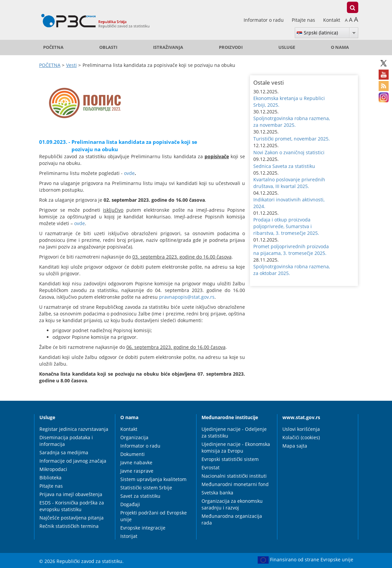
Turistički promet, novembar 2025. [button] (292, 139)
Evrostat (211, 467)
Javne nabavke (136, 462)
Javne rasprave (137, 471)
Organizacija (134, 437)
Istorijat (129, 536)
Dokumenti (133, 454)
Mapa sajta (295, 446)
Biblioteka (50, 478)
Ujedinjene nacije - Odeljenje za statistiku (234, 432)
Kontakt (332, 20)
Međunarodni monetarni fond (235, 484)
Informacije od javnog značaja (73, 461)
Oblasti (108, 47)
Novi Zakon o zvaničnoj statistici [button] (289, 152)
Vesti (72, 65)
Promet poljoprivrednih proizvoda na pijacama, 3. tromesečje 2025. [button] (291, 250)
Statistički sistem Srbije (146, 488)
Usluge (287, 47)
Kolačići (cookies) (301, 437)
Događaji (130, 504)
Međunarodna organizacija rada (232, 519)
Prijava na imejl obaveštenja (71, 494)
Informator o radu (264, 20)
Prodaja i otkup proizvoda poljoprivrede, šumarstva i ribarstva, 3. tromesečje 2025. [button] (286, 226)
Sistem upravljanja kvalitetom (153, 479)
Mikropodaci (53, 469)
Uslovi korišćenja (301, 429)
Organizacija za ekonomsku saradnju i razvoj (232, 504)
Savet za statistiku (140, 496)
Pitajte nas (304, 20)
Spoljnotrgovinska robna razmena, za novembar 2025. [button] (292, 122)
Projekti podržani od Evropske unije (154, 516)
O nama (340, 47)
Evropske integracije (143, 528)
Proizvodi (231, 47)
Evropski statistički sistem (230, 459)
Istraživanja (168, 47)
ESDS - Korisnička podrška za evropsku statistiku (72, 506)
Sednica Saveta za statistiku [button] (284, 166)
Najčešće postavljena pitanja (72, 518)
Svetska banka (217, 493)
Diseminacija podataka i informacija (66, 441)
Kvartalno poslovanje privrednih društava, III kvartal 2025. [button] (289, 183)
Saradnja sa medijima (64, 452)
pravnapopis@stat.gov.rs (187, 297)
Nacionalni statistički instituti (234, 476)
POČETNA (53, 47)
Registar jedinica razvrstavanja (74, 429)
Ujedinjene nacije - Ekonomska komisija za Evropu (236, 447)
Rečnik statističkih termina (69, 526)
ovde (129, 173)
